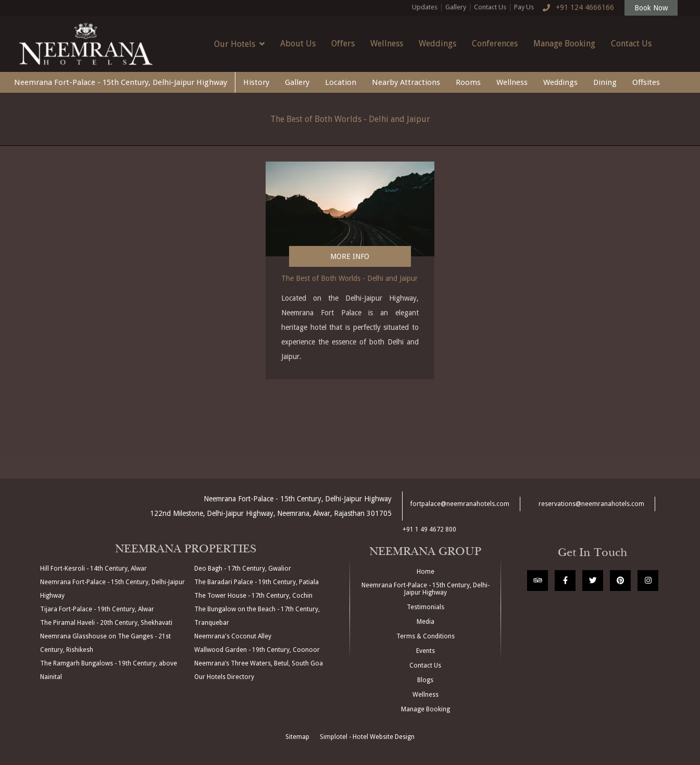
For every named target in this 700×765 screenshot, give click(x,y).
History (256, 82)
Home (426, 572)
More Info (350, 256)
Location (341, 82)
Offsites (646, 82)
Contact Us (490, 7)
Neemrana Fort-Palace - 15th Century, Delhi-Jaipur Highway (121, 82)
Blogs (425, 680)
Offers (343, 44)
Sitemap (297, 737)
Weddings (438, 44)
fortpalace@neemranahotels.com (460, 504)
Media (426, 622)
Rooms (468, 82)
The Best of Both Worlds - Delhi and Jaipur (350, 119)
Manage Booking (564, 44)
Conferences (495, 44)
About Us (298, 44)
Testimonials (426, 607)
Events (426, 651)
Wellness (387, 44)
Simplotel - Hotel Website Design (367, 737)
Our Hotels (239, 44)
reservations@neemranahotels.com (591, 504)
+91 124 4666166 (576, 8)
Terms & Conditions (426, 636)
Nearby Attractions (406, 82)
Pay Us (524, 7)
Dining (605, 82)
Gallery (456, 7)
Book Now (651, 8)
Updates (425, 7)
